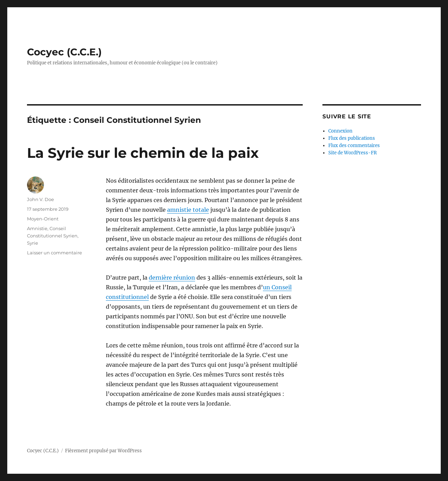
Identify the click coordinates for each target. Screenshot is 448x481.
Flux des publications (352, 138)
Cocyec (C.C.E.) (64, 52)
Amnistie (37, 228)
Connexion (340, 131)
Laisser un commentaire (54, 253)
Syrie (33, 243)
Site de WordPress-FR (353, 153)
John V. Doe (40, 199)
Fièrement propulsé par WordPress (103, 451)
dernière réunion (172, 278)
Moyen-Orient (43, 219)
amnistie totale (188, 210)
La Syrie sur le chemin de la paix (143, 153)
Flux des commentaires (354, 146)
